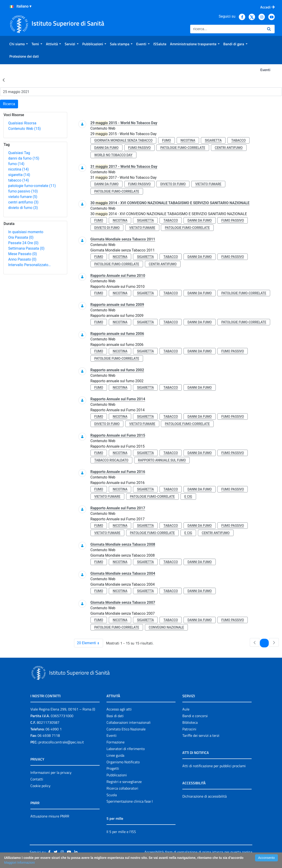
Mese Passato (23, 254)
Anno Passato (22, 259)
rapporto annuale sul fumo (162, 460)
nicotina (19, 169)
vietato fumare (23, 197)
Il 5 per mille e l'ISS (121, 832)
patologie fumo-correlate (32, 186)
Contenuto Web (24, 129)
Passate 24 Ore (23, 243)
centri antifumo (23, 202)
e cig (188, 497)
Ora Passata (21, 237)
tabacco (19, 180)
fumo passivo (23, 191)
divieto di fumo (23, 208)
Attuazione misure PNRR (50, 816)
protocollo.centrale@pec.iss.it (61, 742)
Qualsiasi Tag (19, 153)
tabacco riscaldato (111, 460)
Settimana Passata (26, 248)
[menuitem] (19, 44)
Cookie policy (40, 786)
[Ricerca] (227, 29)
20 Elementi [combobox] (90, 643)
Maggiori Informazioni (19, 863)
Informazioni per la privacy (51, 772)
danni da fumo (24, 158)
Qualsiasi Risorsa (22, 123)
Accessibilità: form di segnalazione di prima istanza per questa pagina (198, 852)
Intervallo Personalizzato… (29, 265)
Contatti (37, 779)
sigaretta (19, 175)
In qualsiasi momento (26, 232)
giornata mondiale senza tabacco (124, 140)
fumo (16, 164)
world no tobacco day (113, 155)
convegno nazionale (166, 627)
